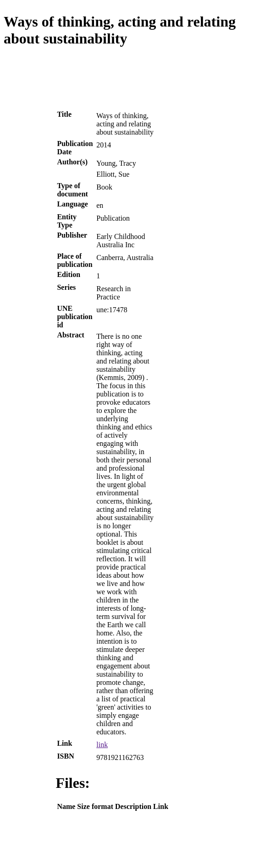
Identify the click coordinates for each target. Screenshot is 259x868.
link (102, 745)
